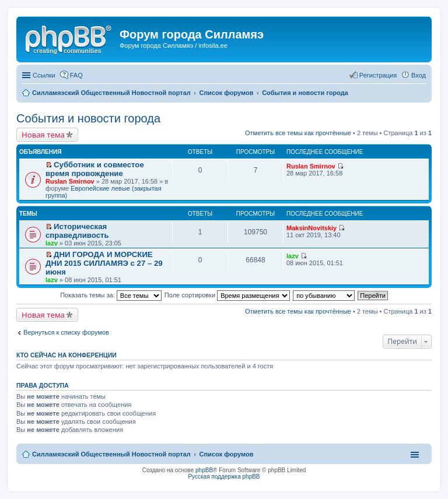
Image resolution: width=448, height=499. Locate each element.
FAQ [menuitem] (76, 75)
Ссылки (44, 75)
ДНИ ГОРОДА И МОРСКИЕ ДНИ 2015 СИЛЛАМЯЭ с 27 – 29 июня (104, 263)
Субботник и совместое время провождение (95, 169)
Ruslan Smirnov (70, 181)
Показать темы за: (111, 295)
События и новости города (88, 118)
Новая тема (43, 135)
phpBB (204, 470)
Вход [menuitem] (419, 75)
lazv (52, 243)
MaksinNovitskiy (311, 228)
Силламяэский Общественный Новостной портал (111, 454)
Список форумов (226, 454)
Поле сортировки (227, 295)
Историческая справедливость (77, 231)
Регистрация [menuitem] (378, 75)
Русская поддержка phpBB (224, 477)
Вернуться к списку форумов (66, 332)
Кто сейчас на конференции (66, 355)
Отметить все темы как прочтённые (298, 133)
